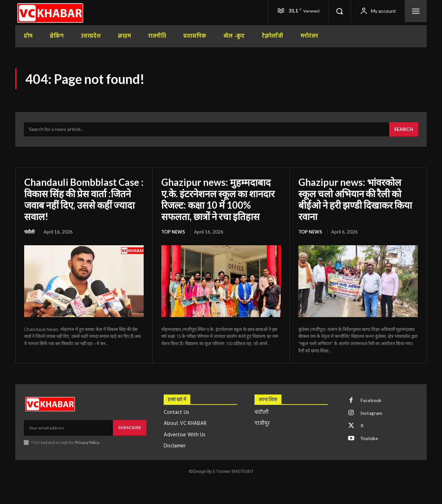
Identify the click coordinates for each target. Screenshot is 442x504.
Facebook (371, 400)
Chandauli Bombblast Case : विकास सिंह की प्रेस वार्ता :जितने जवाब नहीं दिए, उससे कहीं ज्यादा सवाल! (82, 199)
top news (173, 231)
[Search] (403, 130)
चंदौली (29, 231)
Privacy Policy (87, 442)
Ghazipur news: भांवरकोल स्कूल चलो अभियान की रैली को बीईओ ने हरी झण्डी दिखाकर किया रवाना (356, 199)
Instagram (372, 413)
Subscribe (130, 427)
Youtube (370, 438)
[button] (339, 11)
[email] (68, 427)
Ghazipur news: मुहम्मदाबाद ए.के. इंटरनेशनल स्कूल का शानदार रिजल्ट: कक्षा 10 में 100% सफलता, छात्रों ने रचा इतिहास (219, 199)
